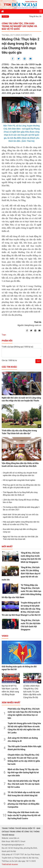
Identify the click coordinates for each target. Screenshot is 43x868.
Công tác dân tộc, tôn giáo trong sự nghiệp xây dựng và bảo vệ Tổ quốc (19, 26)
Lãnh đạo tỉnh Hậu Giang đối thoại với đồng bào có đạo (21, 501)
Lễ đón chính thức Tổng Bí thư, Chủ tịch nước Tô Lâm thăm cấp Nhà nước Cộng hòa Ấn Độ (32, 692)
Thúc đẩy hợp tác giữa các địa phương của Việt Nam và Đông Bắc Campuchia (24, 804)
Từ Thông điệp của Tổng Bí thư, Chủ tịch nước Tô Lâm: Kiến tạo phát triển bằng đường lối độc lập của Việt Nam (21, 591)
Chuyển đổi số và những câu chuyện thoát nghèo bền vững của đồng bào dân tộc (20, 474)
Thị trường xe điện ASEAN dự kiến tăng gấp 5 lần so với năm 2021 (21, 508)
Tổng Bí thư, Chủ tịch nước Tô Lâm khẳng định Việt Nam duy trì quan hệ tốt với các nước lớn (21, 574)
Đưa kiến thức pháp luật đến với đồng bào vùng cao (20, 530)
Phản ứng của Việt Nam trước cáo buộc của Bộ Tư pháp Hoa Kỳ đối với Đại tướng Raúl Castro (24, 815)
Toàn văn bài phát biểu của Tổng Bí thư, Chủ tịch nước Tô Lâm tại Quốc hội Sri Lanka (24, 784)
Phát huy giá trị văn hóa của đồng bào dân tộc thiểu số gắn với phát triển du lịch (22, 486)
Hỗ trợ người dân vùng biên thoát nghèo (19, 480)
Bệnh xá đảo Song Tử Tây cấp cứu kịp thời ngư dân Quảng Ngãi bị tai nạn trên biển (23, 772)
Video (5, 636)
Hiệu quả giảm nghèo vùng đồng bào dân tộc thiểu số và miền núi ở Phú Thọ (21, 523)
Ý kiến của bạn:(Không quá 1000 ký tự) (17, 347)
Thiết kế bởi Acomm (10, 864)
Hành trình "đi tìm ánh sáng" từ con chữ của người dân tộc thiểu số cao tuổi (21, 516)
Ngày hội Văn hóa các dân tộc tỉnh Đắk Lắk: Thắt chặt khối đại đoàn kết (21, 538)
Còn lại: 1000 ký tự (9, 360)
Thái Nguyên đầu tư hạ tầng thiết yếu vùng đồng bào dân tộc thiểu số (20, 494)
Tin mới (5, 17)
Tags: (4, 335)
